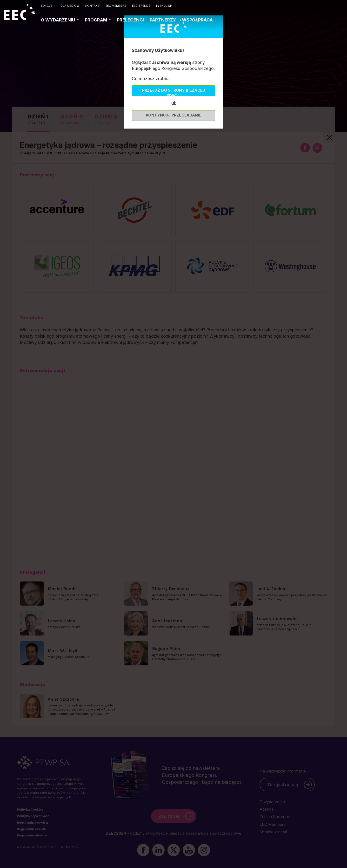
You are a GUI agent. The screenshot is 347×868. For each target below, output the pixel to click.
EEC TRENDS (141, 6)
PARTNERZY (163, 20)
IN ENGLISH (164, 6)
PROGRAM (97, 20)
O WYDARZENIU (59, 20)
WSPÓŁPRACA (197, 20)
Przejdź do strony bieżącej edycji (174, 92)
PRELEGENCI (130, 20)
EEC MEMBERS (116, 6)
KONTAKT (93, 6)
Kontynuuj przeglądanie (173, 115)
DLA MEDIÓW (70, 6)
